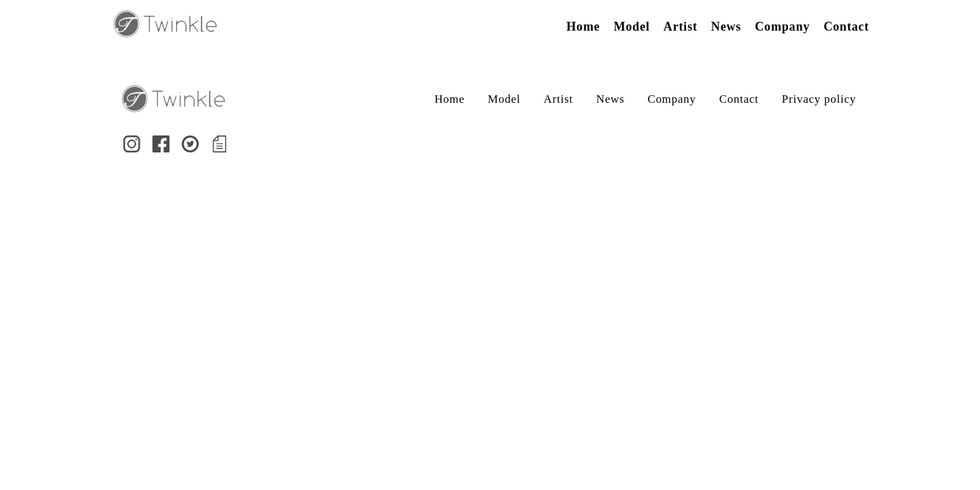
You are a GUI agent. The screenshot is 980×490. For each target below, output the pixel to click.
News (726, 27)
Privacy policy (819, 99)
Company (782, 27)
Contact (846, 27)
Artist (681, 27)
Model (632, 27)
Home (583, 27)
